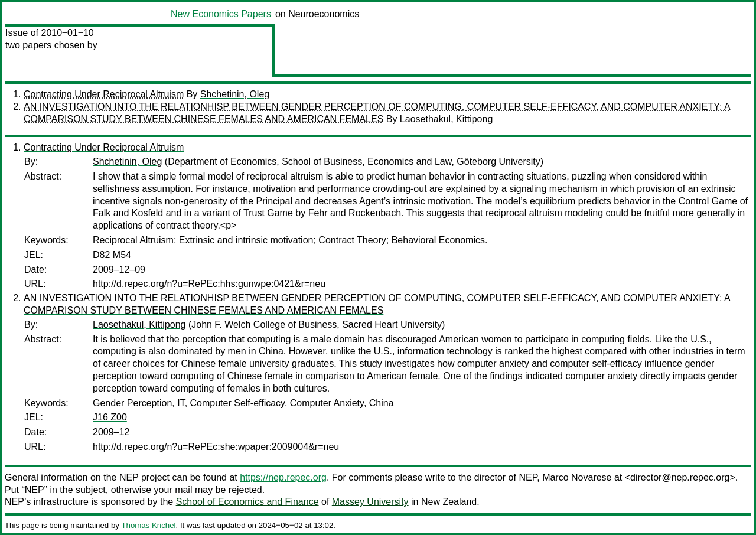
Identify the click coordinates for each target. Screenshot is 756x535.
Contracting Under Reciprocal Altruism (104, 94)
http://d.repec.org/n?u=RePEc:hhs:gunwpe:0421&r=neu (209, 284)
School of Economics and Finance (247, 502)
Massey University (370, 502)
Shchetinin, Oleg (235, 94)
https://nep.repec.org (283, 477)
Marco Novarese (577, 477)
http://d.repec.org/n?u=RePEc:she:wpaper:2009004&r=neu (216, 447)
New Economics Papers (221, 14)
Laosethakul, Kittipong (446, 119)
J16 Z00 (110, 417)
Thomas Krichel (148, 525)
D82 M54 (112, 255)
